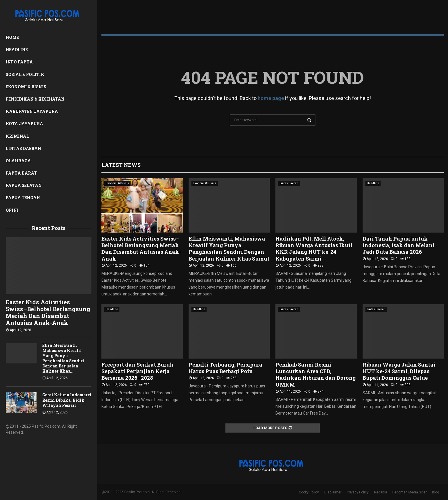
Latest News (121, 165)
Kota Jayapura (24, 124)
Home (12, 37)
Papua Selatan (24, 185)
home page (271, 98)
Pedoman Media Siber (409, 492)
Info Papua (19, 62)
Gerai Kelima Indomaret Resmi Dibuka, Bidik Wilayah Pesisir (67, 400)
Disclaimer (333, 492)
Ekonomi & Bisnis (26, 87)
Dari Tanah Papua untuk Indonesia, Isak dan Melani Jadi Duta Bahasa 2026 (399, 245)
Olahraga (18, 161)
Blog (436, 492)
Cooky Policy (309, 492)
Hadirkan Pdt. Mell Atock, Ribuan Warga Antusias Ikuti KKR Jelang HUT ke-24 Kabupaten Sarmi (314, 249)
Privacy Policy (358, 492)
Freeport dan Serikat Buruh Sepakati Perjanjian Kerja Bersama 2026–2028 (137, 371)
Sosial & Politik (25, 74)
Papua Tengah (23, 198)
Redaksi (380, 492)
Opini (12, 210)
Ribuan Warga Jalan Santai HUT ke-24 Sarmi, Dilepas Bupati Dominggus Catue (399, 371)
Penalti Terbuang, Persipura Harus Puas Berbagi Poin (225, 368)
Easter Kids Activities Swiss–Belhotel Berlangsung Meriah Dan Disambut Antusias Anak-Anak (48, 312)
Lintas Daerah (23, 148)
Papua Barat (21, 173)
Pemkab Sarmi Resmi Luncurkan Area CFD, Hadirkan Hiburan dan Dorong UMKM (316, 375)
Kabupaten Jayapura (32, 111)
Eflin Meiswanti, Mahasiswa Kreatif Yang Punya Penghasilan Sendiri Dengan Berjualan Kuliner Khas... (63, 358)
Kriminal (17, 136)
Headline (17, 50)
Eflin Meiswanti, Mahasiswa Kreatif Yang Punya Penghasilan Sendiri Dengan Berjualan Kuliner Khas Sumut (229, 249)
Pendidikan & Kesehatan (35, 99)
